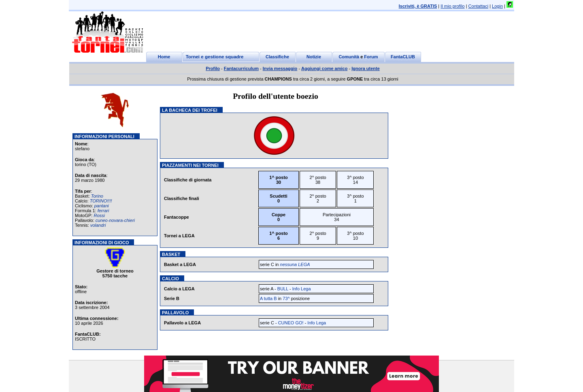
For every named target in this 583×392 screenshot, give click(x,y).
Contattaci (479, 6)
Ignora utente (366, 68)
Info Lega (302, 289)
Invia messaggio (280, 68)
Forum (371, 57)
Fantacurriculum (241, 68)
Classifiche (277, 57)
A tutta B (268, 298)
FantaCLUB (403, 57)
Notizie (314, 57)
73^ (286, 298)
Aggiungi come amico (324, 68)
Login (497, 6)
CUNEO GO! (291, 323)
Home (164, 57)
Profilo (213, 68)
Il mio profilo (452, 6)
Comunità (349, 57)
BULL (283, 289)
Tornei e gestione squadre (215, 57)
